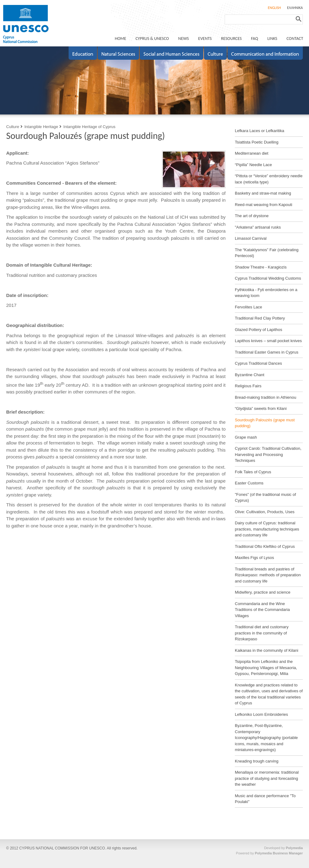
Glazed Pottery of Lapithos (258, 330)
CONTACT (295, 39)
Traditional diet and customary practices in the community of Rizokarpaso (262, 633)
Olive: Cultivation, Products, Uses (265, 512)
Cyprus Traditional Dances (258, 363)
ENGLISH (274, 8)
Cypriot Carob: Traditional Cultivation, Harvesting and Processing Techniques (268, 454)
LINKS (272, 39)
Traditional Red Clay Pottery (260, 318)
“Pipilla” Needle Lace (253, 165)
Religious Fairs (248, 386)
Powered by (269, 853)
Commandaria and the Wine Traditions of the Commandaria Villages (262, 610)
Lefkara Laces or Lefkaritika (260, 131)
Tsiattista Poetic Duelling (257, 142)
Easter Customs (249, 483)
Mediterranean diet (252, 153)
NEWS (184, 39)
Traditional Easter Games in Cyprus (267, 352)
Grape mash (246, 437)
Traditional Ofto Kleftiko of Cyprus (265, 546)
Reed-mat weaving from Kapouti (264, 205)
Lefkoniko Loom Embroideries (261, 714)
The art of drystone (252, 216)
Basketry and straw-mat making (263, 193)
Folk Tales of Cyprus (253, 472)
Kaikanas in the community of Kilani (267, 650)
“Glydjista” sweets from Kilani (261, 408)
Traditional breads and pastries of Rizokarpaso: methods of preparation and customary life (268, 575)
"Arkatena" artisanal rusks (258, 227)
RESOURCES (231, 39)
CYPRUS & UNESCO (152, 39)
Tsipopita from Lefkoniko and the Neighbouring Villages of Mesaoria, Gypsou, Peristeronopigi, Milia (266, 668)
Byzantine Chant (250, 375)
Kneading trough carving (257, 761)
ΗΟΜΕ (121, 39)
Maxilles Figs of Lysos (254, 558)
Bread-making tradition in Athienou (266, 397)
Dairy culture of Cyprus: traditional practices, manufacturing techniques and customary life (267, 529)
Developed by (284, 848)
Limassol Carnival (251, 238)
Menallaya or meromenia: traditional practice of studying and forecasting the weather (267, 778)
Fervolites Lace (248, 307)
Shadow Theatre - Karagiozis (261, 267)
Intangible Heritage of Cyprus (89, 127)
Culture (13, 127)
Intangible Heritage (41, 127)
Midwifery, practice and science (263, 592)
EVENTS (205, 39)
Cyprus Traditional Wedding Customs (268, 278)
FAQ (254, 39)
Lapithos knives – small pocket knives (268, 341)
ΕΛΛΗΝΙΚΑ (295, 8)
